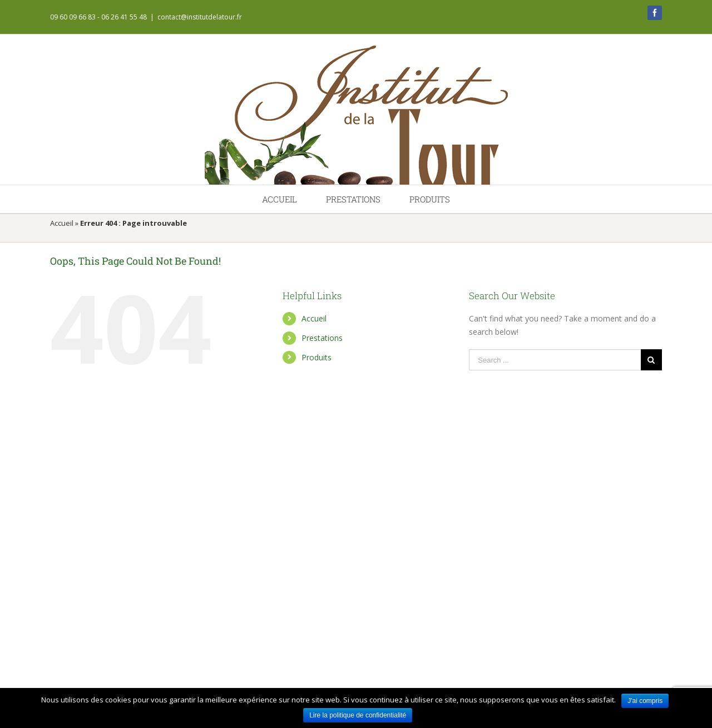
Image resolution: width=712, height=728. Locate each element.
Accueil (62, 223)
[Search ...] (555, 360)
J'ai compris (645, 701)
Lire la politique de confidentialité (358, 715)
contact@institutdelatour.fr (200, 17)
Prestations (322, 338)
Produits (317, 357)
